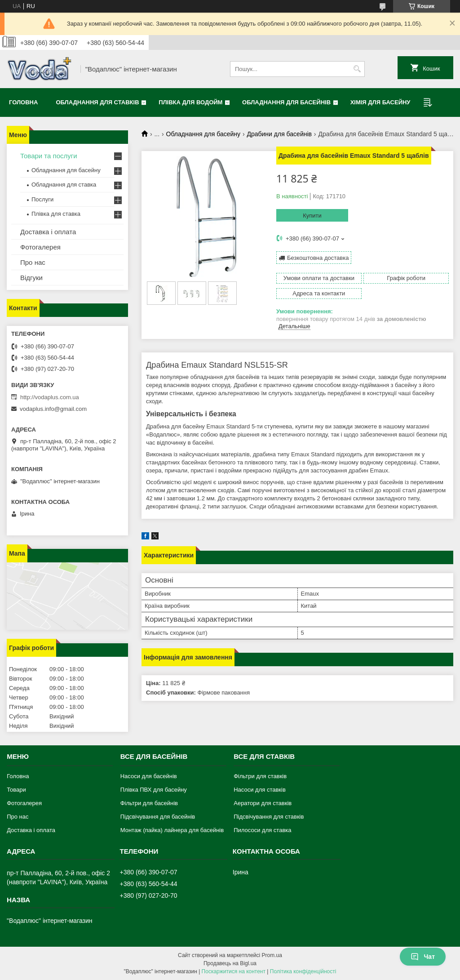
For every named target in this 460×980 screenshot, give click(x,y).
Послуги (42, 199)
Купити (312, 216)
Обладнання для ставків (97, 102)
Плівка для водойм (190, 102)
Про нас (33, 262)
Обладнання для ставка (64, 185)
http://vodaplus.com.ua (50, 397)
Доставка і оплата (48, 232)
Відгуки (31, 278)
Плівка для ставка (56, 214)
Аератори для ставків (263, 803)
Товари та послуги (49, 156)
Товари (16, 790)
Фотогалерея (40, 247)
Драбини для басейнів (279, 134)
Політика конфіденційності (303, 971)
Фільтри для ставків (260, 776)
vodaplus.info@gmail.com (53, 409)
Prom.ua (272, 955)
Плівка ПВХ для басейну (154, 790)
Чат (423, 957)
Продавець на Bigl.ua (230, 963)
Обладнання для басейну (203, 134)
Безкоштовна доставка (318, 258)
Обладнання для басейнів (286, 102)
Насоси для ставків (260, 790)
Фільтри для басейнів (149, 803)
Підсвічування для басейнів (158, 817)
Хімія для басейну (380, 102)
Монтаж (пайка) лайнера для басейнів (172, 830)
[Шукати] (357, 69)
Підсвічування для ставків (269, 817)
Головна (23, 102)
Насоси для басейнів (149, 776)
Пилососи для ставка (262, 830)
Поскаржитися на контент (234, 971)
